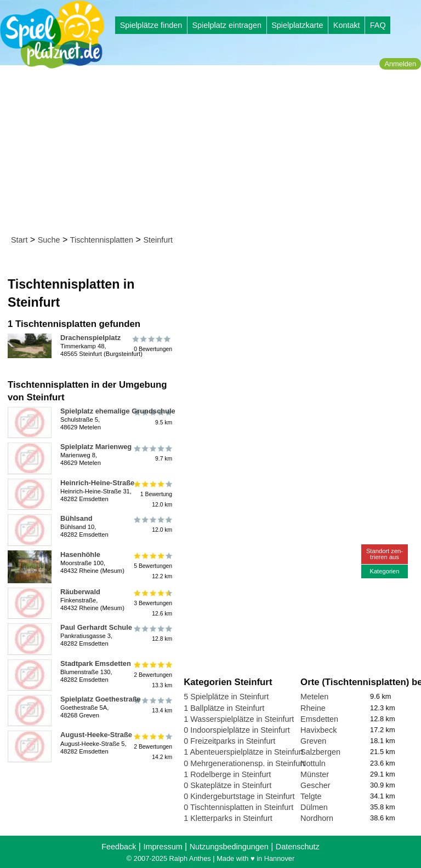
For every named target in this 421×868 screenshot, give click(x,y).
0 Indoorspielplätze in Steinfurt (237, 730)
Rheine (313, 708)
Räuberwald (80, 592)
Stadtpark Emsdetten (96, 663)
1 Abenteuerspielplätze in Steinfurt (243, 752)
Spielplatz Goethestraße (101, 699)
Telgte (311, 796)
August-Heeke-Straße (96, 735)
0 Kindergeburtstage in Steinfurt (239, 796)
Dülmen (314, 807)
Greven (313, 741)
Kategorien (384, 571)
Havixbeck (318, 730)
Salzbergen (320, 752)
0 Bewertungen (152, 344)
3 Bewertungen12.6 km (152, 603)
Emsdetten (319, 719)
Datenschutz (298, 847)
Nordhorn (317, 818)
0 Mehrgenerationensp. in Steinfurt (244, 763)
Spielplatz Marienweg (96, 447)
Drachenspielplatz (90, 338)
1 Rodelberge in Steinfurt (227, 774)
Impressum (163, 847)
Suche (49, 240)
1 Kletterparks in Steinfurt (228, 818)
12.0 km (152, 525)
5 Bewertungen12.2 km (152, 566)
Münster (315, 774)
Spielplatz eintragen (226, 25)
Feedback (119, 847)
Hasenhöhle (80, 554)
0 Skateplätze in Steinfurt (227, 785)
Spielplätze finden (151, 25)
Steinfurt (158, 240)
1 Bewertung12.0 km (152, 494)
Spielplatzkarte (297, 25)
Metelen (314, 697)
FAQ (378, 25)
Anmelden (400, 64)
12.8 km (152, 634)
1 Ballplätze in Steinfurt (224, 708)
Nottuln (313, 763)
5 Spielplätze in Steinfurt (226, 697)
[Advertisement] (214, 152)
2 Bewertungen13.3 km (152, 675)
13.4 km (152, 705)
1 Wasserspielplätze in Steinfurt (239, 719)
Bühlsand (76, 518)
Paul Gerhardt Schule (96, 627)
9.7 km (152, 453)
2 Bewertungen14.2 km (152, 746)
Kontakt (347, 25)
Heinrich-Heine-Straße (97, 483)
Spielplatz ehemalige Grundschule (118, 411)
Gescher (315, 785)
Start (19, 240)
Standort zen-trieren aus (385, 554)
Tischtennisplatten (102, 240)
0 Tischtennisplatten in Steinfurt (238, 807)
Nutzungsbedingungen (229, 847)
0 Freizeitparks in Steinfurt (229, 741)
